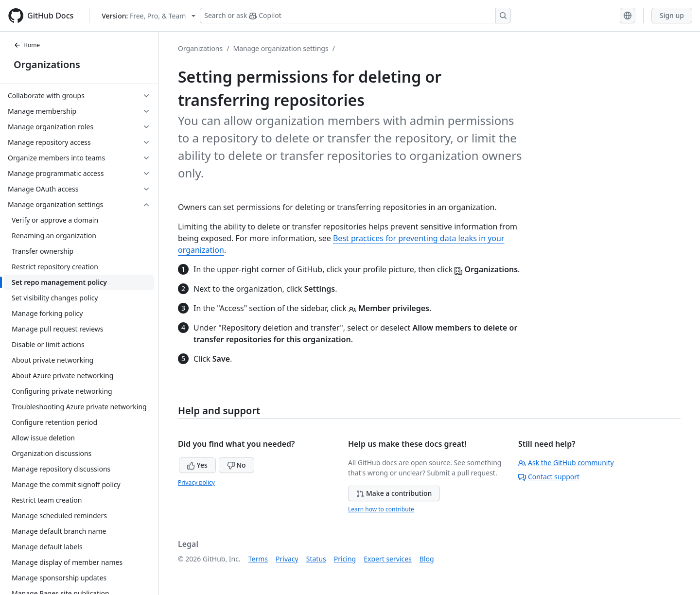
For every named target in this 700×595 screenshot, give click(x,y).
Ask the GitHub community (566, 463)
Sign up (672, 15)
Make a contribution (394, 493)
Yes (197, 465)
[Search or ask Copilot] (355, 16)
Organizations (47, 64)
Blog (427, 559)
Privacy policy (196, 482)
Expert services (388, 559)
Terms (258, 559)
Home (27, 45)
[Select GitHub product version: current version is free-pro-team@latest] (149, 16)
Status (316, 559)
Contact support (549, 477)
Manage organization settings (280, 48)
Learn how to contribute (381, 509)
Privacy (287, 559)
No (236, 465)
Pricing (345, 559)
